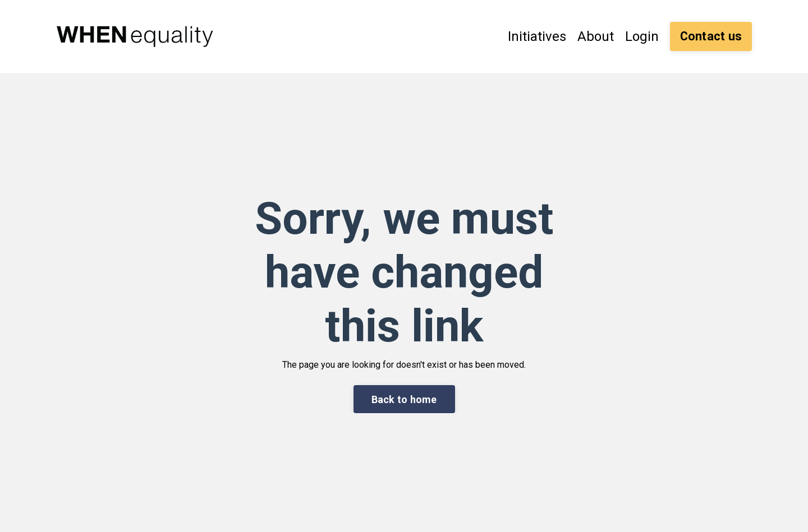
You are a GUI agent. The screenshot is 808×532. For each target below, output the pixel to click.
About (596, 36)
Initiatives (537, 36)
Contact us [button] (711, 36)
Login (642, 36)
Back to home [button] (404, 399)
